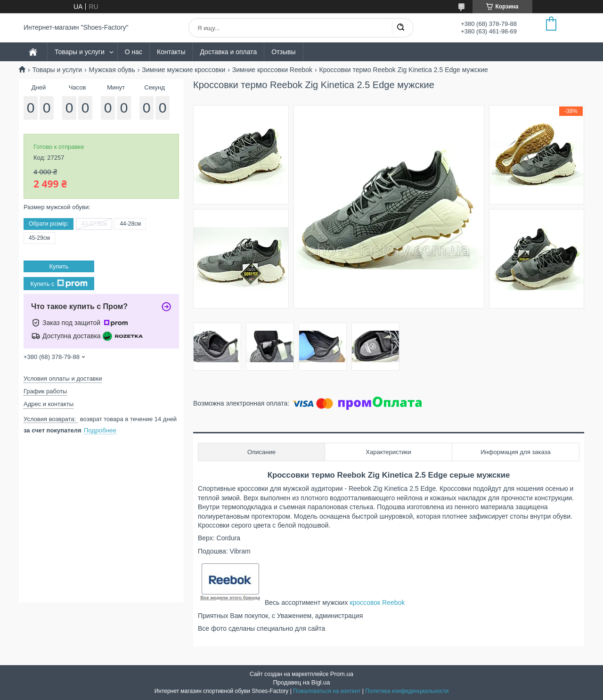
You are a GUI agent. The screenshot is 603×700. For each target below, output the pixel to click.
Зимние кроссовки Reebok (272, 70)
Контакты (171, 52)
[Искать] (400, 28)
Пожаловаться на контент (327, 691)
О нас (134, 52)
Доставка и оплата (228, 52)
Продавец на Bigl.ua (301, 682)
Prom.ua (342, 674)
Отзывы (283, 52)
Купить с (59, 284)
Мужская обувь (112, 70)
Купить (59, 266)
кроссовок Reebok (377, 602)
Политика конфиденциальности (407, 691)
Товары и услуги (80, 52)
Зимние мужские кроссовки (183, 70)
